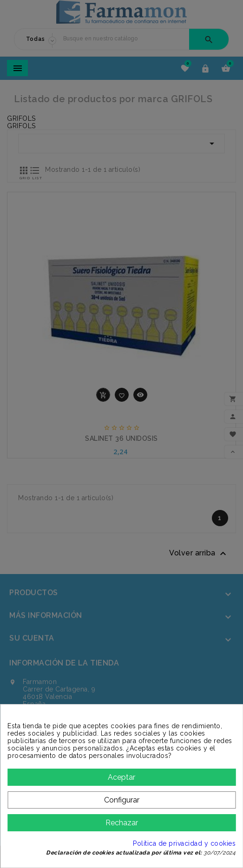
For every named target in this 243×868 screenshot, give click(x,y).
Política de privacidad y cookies (184, 843)
